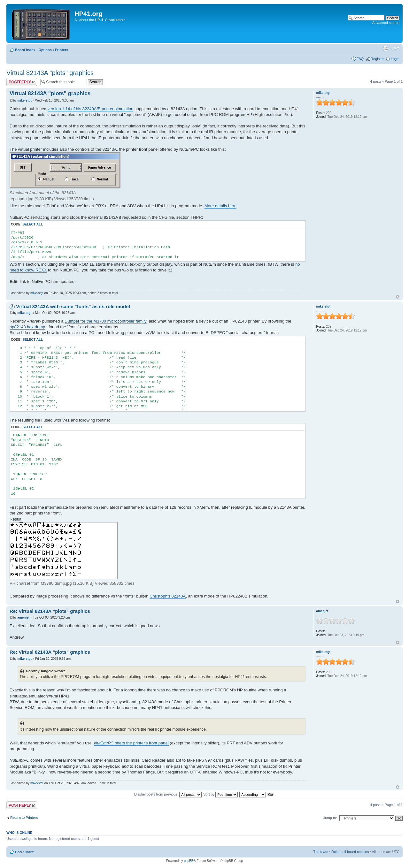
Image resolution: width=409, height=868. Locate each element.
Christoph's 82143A (168, 596)
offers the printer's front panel (131, 743)
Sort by (220, 794)
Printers (62, 50)
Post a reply (22, 82)
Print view (385, 49)
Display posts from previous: (168, 794)
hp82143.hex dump (27, 327)
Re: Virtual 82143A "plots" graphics (50, 611)
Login (395, 59)
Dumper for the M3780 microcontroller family (105, 321)
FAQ (360, 59)
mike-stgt (24, 100)
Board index (25, 50)
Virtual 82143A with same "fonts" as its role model (73, 306)
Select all (33, 224)
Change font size (395, 49)
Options (45, 50)
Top (398, 297)
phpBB (189, 861)
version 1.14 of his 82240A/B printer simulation (91, 109)
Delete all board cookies (350, 852)
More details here (220, 206)
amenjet (23, 617)
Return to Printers (24, 818)
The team (321, 852)
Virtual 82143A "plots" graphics (50, 73)
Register (377, 59)
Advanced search (386, 23)
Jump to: (330, 818)
